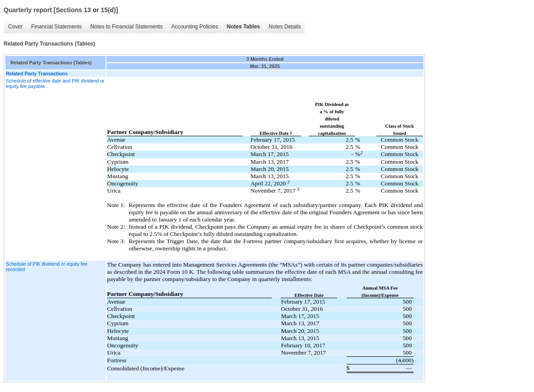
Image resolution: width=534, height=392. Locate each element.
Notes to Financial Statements (126, 27)
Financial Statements (56, 27)
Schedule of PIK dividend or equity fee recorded (47, 267)
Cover (15, 27)
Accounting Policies (195, 27)
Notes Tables (243, 27)
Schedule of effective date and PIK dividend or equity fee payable (55, 83)
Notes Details (285, 27)
